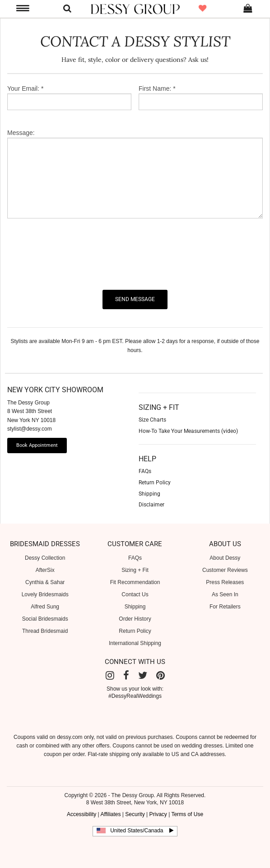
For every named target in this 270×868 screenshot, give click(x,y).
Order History (135, 619)
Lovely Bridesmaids (45, 594)
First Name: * (157, 88)
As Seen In (225, 594)
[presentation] (76, 254)
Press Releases (225, 582)
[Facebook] (126, 675)
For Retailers (225, 607)
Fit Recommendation (135, 582)
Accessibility (81, 814)
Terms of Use (187, 814)
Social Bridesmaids (45, 619)
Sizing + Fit (135, 570)
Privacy (158, 814)
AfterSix (45, 570)
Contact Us (135, 594)
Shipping (135, 607)
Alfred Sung (45, 607)
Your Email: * (25, 88)
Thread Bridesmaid (45, 631)
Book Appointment (37, 445)
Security (135, 814)
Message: (21, 133)
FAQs (135, 558)
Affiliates (110, 814)
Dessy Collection (45, 558)
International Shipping (135, 643)
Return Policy (135, 631)
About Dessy (225, 558)
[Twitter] (143, 675)
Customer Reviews (225, 570)
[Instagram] (110, 675)
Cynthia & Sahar (45, 582)
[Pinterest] (161, 675)
